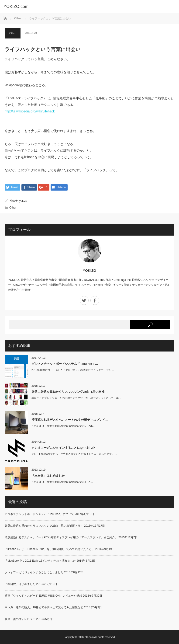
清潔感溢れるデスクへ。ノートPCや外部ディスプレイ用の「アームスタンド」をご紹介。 (61, 537)
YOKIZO (89, 270)
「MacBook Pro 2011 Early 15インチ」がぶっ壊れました (40, 561)
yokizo (23, 201)
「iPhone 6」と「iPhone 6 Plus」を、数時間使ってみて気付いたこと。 (50, 549)
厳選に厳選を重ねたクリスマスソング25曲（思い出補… (69, 392)
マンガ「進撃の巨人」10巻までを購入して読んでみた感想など (44, 607)
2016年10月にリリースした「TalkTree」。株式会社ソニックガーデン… (73, 370)
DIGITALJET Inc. (94, 280)
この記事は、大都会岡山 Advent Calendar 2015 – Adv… (64, 426)
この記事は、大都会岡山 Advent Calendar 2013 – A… (62, 482)
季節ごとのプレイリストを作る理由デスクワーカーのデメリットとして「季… (76, 398)
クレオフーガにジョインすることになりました (63, 448)
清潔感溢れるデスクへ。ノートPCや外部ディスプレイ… (70, 420)
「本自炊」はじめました (48, 476)
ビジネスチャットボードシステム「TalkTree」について (39, 514)
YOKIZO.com (86, 637)
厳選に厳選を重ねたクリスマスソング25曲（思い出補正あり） (44, 526)
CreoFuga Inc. (122, 280)
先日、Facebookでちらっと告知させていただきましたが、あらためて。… (74, 454)
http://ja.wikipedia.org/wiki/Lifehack (30, 111)
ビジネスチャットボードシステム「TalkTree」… (65, 364)
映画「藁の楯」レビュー (20, 619)
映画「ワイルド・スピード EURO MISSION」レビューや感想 (43, 596)
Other (18, 18)
